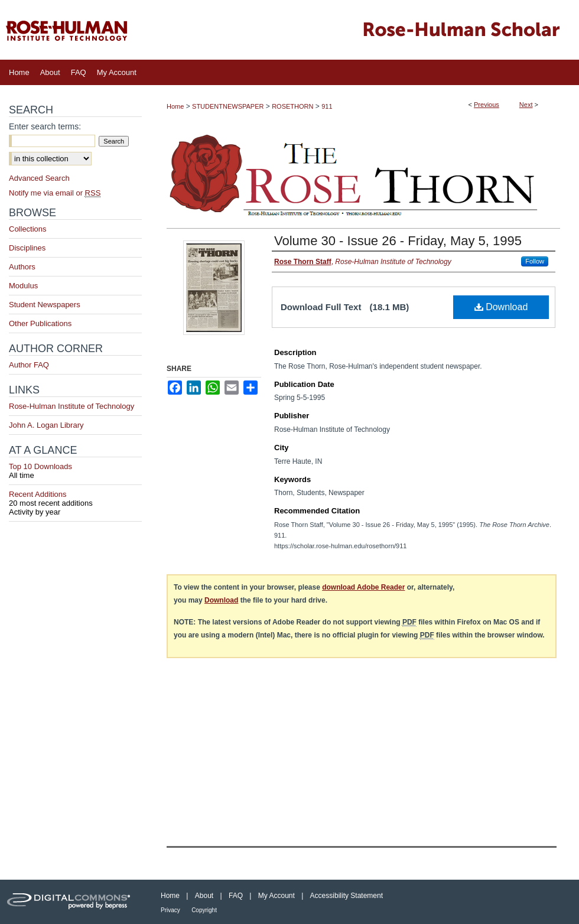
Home (175, 106)
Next (526, 105)
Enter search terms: (45, 126)
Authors (22, 267)
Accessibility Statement (347, 896)
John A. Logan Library (46, 425)
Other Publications (40, 323)
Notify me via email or (55, 193)
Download (501, 307)
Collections (28, 229)
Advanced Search (39, 178)
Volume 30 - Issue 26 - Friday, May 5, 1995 (398, 241)
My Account (277, 896)
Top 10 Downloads (75, 471)
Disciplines (27, 248)
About (204, 896)
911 (327, 106)
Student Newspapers (45, 305)
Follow (535, 261)
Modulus (23, 286)
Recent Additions (75, 499)
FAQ (236, 896)
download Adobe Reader (363, 587)
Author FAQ (29, 365)
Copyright (204, 910)
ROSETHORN (292, 106)
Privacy (170, 910)
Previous (487, 105)
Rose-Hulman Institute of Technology (71, 406)
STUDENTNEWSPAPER (228, 106)
